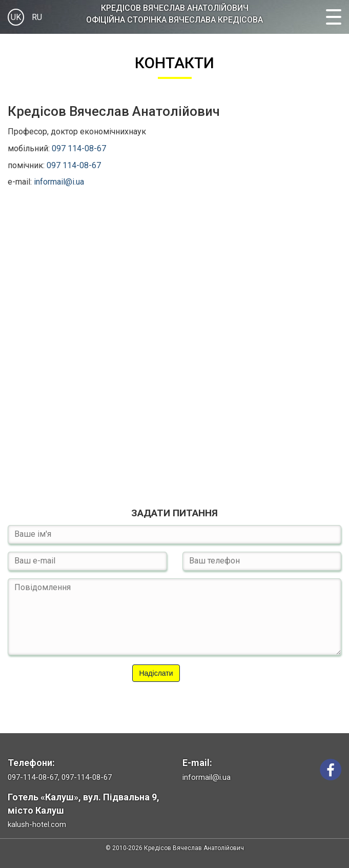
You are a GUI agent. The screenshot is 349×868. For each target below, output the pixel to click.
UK (16, 17)
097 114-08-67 (79, 148)
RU (37, 17)
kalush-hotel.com (37, 824)
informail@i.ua (59, 182)
